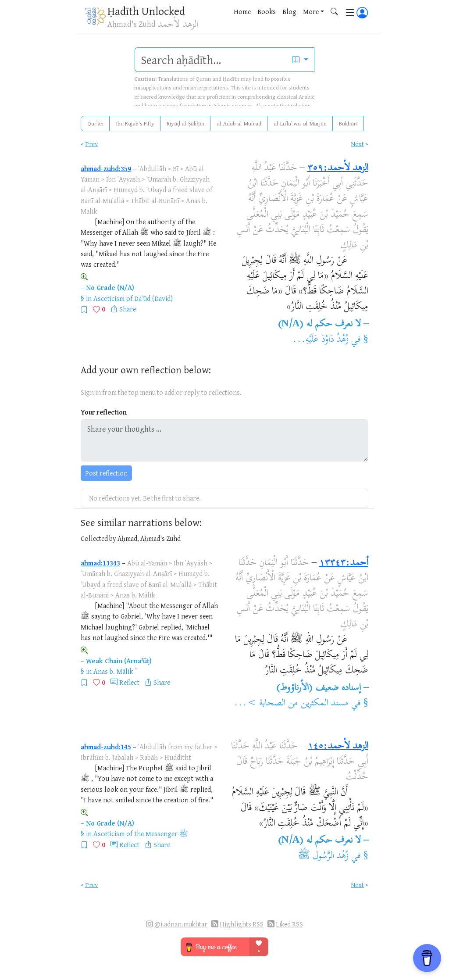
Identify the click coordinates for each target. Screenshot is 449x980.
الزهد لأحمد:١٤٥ (338, 747)
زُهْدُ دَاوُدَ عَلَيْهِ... (321, 340)
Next (357, 144)
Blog (289, 11)
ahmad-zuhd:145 (106, 747)
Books (267, 11)
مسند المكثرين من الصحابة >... (291, 704)
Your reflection (104, 412)
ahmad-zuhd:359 (106, 168)
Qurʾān (95, 123)
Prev (92, 144)
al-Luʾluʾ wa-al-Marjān (300, 123)
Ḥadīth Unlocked (146, 11)
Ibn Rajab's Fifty (135, 123)
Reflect (129, 682)
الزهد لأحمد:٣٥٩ (338, 168)
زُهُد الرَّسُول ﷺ (323, 856)
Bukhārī (348, 123)
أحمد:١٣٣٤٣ (344, 563)
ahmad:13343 (100, 563)
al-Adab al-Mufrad (239, 123)
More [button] (311, 11)
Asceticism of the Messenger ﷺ (141, 833)
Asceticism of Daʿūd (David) (133, 298)
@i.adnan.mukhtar (181, 924)
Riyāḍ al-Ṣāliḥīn (185, 123)
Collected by (98, 538)
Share (128, 309)
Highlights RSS (242, 924)
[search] (211, 60)
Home (242, 11)
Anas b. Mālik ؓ (114, 671)
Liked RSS (289, 924)
